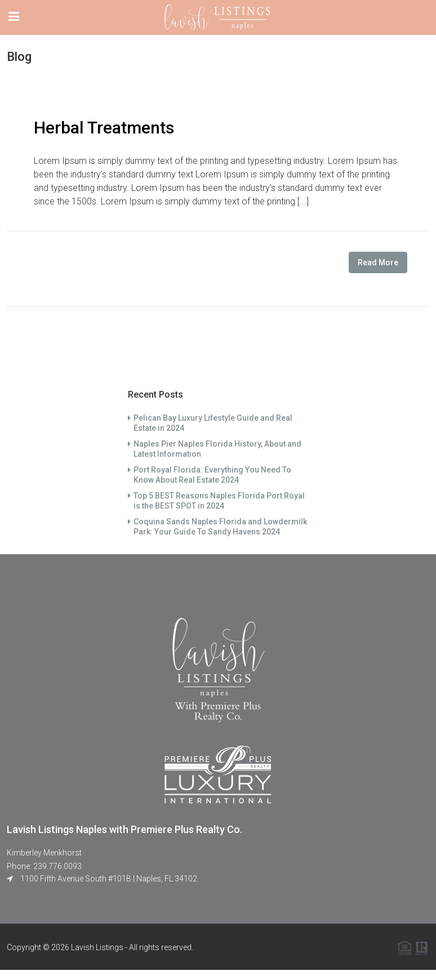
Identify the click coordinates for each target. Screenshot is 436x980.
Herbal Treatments (104, 128)
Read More (378, 262)
